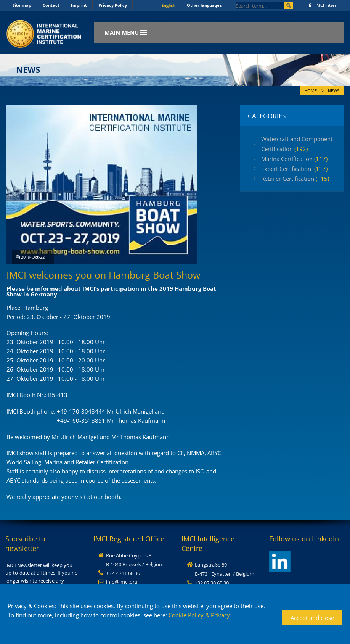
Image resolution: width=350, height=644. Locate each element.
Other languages (204, 5)
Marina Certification (294, 159)
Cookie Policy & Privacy (199, 615)
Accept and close (312, 618)
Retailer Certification (295, 179)
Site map (22, 5)
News (334, 91)
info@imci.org (122, 582)
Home (311, 91)
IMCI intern (323, 5)
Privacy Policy (113, 5)
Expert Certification (294, 169)
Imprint (79, 5)
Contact (51, 5)
